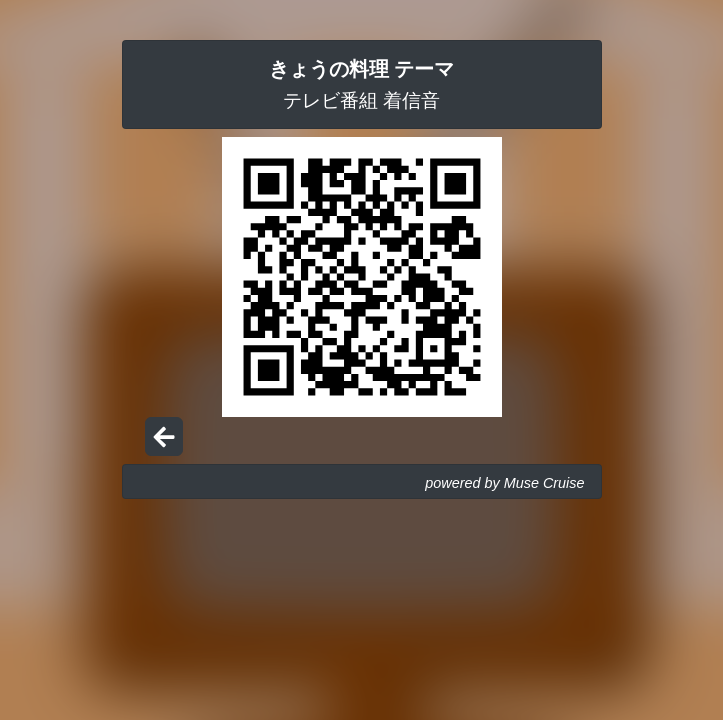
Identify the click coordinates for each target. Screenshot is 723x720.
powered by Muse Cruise (504, 483)
